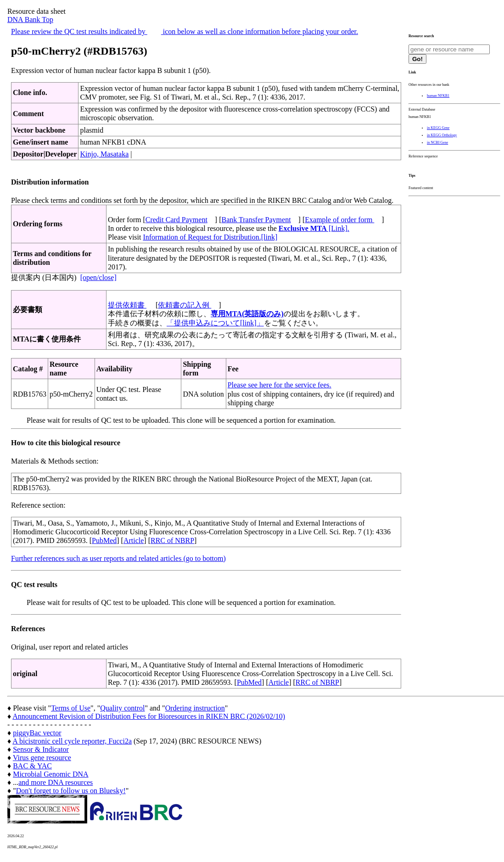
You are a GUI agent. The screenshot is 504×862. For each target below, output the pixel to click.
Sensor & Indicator (41, 749)
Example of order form (339, 220)
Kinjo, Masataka (104, 154)
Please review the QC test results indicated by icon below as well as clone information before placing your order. (185, 31)
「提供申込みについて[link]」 (215, 323)
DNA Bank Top (30, 20)
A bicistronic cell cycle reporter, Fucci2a (72, 741)
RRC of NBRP (172, 540)
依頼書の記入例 (185, 305)
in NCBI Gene (437, 143)
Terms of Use (71, 708)
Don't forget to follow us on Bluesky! (71, 791)
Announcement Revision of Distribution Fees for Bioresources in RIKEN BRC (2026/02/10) (149, 716)
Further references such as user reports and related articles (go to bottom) (118, 558)
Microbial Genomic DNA (50, 774)
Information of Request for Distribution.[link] (210, 237)
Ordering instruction (195, 708)
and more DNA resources (56, 782)
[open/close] (98, 277)
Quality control (122, 708)
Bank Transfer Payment (256, 220)
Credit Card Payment (176, 220)
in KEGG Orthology (442, 135)
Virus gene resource (42, 758)
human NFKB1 (438, 96)
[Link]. (314, 228)
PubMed (104, 540)
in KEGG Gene (438, 128)
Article (134, 540)
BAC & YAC (32, 766)
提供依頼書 (127, 305)
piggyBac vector (37, 733)
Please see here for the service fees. (280, 385)
